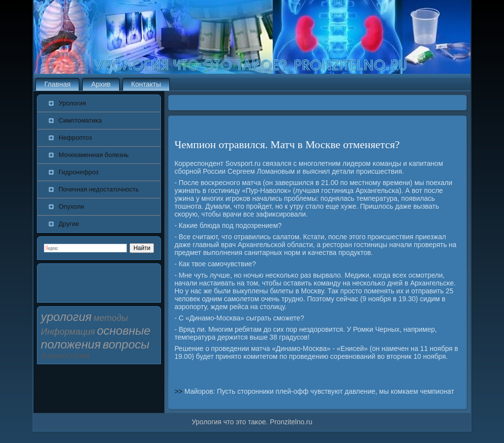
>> (179, 391)
